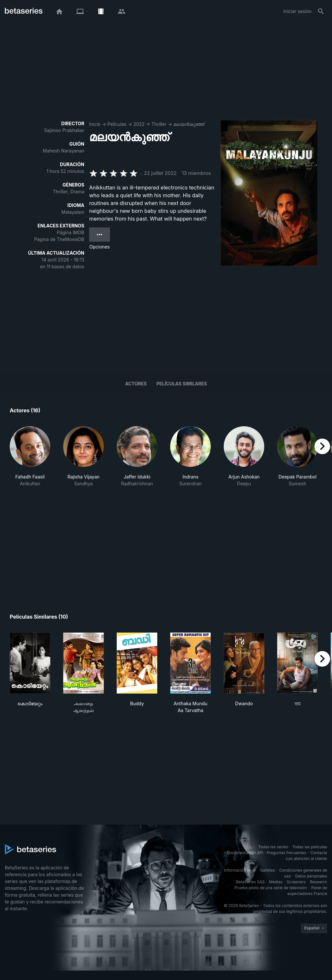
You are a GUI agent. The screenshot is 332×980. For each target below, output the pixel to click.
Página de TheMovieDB (59, 239)
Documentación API (245, 853)
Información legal (240, 870)
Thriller (159, 124)
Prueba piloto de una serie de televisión (271, 888)
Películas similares (182, 384)
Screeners (296, 882)
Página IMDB (71, 232)
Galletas (267, 870)
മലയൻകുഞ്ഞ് (189, 124)
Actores (136, 384)
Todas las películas (310, 847)
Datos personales (311, 876)
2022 (139, 124)
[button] (30, 460)
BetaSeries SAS (250, 882)
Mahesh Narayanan (64, 151)
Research (319, 882)
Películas (117, 124)
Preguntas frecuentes (286, 853)
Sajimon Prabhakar (64, 130)
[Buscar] (321, 11)
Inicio (95, 124)
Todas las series (273, 847)
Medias (276, 882)
